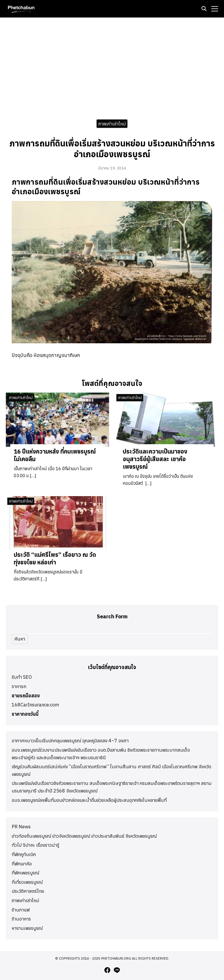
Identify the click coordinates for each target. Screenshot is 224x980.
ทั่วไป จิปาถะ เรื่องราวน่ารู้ (35, 845)
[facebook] (107, 970)
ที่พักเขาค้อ (22, 864)
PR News (21, 827)
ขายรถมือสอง (26, 696)
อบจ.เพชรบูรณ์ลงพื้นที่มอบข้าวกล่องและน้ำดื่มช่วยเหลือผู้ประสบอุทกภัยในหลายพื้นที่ (89, 800)
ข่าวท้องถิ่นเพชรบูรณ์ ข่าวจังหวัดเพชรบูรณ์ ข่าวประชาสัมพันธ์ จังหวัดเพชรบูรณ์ (84, 836)
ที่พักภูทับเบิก (24, 854)
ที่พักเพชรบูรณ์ (25, 873)
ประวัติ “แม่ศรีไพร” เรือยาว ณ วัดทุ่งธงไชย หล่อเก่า (55, 558)
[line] (117, 970)
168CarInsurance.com (35, 705)
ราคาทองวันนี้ (25, 714)
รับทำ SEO (22, 677)
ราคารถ (19, 686)
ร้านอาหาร (21, 919)
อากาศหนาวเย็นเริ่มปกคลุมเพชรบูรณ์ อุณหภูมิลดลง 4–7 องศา (70, 741)
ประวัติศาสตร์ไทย (28, 891)
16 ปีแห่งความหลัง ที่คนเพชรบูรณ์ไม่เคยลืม (55, 455)
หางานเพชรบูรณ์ (27, 928)
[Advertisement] (112, 67)
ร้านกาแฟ (21, 910)
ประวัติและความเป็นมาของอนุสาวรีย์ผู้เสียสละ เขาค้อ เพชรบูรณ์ (155, 459)
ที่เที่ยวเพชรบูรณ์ (27, 882)
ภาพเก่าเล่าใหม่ (112, 123)
